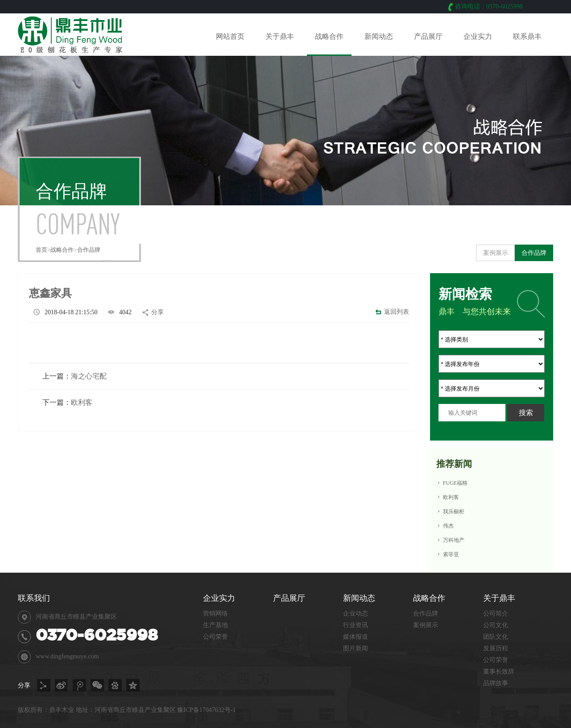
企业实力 (478, 36)
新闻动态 (379, 36)
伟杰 (448, 526)
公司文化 (496, 625)
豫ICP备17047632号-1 (206, 710)
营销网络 (215, 614)
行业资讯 (356, 625)
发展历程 (496, 648)
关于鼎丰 (280, 36)
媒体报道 (356, 637)
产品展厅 (428, 36)
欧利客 (82, 402)
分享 (157, 312)
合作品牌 (89, 250)
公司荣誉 (496, 660)
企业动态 (356, 614)
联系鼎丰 (527, 36)
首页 (41, 250)
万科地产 (454, 540)
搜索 (526, 413)
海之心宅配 (89, 376)
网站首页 (230, 36)
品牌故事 (496, 683)
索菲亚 (451, 554)
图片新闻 (356, 648)
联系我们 (34, 598)
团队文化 (496, 637)
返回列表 (397, 312)
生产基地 (215, 625)
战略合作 (329, 36)
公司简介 (496, 614)
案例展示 (496, 253)
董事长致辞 (499, 672)
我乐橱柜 (454, 512)
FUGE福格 (455, 483)
